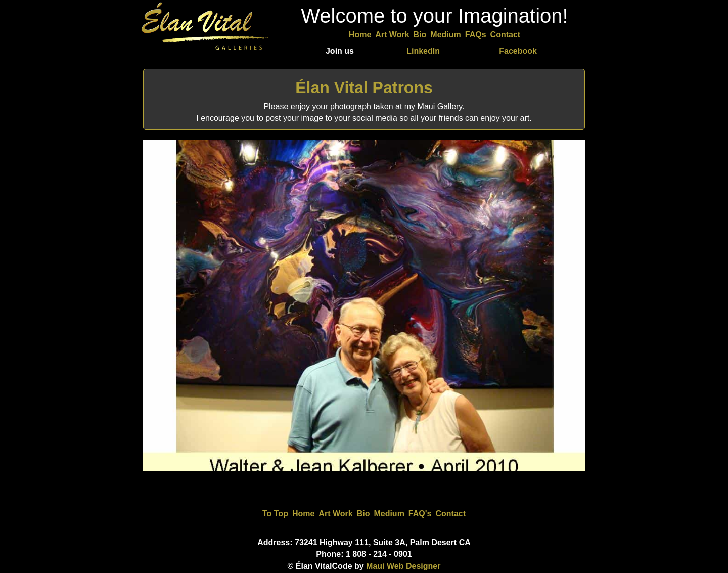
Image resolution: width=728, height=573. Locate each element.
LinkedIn (423, 51)
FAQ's (420, 514)
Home (360, 35)
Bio (420, 35)
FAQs (476, 35)
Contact (506, 35)
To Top (275, 514)
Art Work (392, 35)
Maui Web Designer (403, 566)
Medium (445, 35)
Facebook (518, 51)
